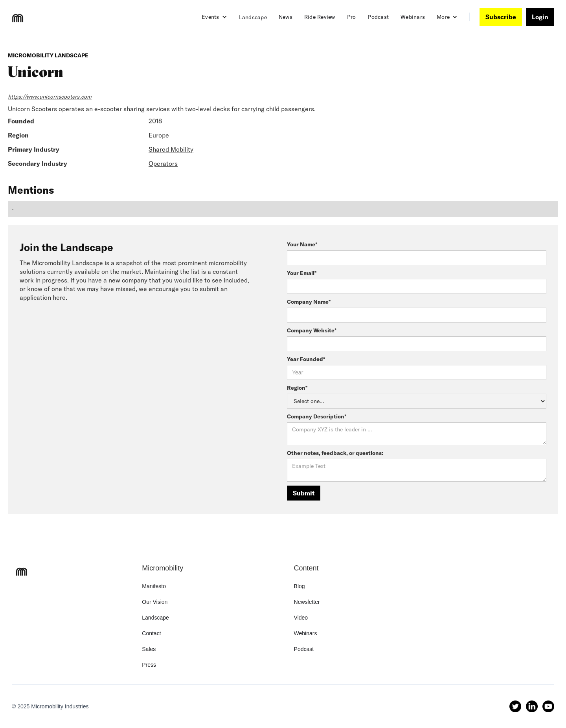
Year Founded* (306, 359)
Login (540, 17)
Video (301, 618)
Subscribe (501, 17)
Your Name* (302, 244)
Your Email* (302, 273)
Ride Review (320, 17)
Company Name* (309, 302)
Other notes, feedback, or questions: (335, 453)
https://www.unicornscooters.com (50, 97)
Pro (352, 17)
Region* (297, 388)
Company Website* (312, 330)
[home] (18, 18)
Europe (159, 135)
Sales (149, 649)
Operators (163, 163)
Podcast (378, 17)
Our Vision (155, 602)
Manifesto (154, 586)
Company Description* (317, 416)
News (286, 17)
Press (149, 665)
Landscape (253, 17)
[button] (214, 17)
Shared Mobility (171, 149)
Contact (151, 633)
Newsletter (307, 602)
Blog (300, 586)
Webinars (413, 17)
